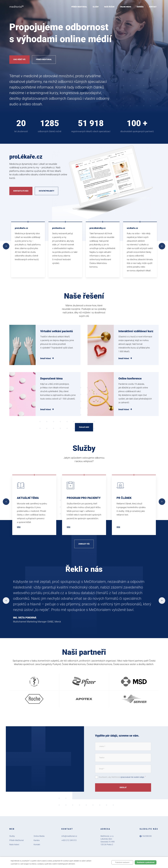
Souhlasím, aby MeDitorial (122, 777)
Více (19, 527)
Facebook (146, 836)
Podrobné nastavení (122, 862)
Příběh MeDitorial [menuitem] (79, 7)
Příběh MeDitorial (44, 59)
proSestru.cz (59, 228)
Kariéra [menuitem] (140, 7)
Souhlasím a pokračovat (146, 862)
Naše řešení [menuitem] (109, 7)
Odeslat (123, 787)
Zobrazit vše (84, 544)
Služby (12, 836)
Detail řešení (46, 358)
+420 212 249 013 (69, 840)
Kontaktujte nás (21, 191)
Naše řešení (14, 845)
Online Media (39, 836)
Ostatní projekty (47, 191)
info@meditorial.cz (69, 836)
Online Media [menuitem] (126, 7)
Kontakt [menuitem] (153, 7)
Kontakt (37, 845)
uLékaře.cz (132, 228)
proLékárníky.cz (98, 228)
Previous (6, 246)
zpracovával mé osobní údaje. (132, 777)
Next (162, 246)
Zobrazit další (84, 427)
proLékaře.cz (21, 228)
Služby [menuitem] (96, 7)
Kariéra (37, 840)
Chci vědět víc (20, 59)
